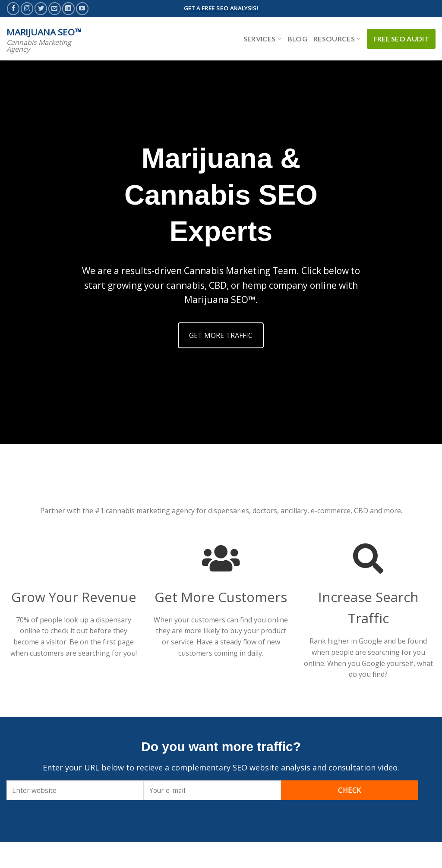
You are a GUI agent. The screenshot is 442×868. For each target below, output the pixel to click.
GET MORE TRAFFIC (221, 335)
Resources (337, 39)
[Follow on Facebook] (13, 8)
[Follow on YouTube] (82, 8)
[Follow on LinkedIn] (68, 8)
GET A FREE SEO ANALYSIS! (221, 8)
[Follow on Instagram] (27, 8)
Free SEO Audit (401, 39)
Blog (297, 39)
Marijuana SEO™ (44, 32)
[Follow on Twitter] (41, 8)
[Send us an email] (55, 8)
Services (262, 39)
